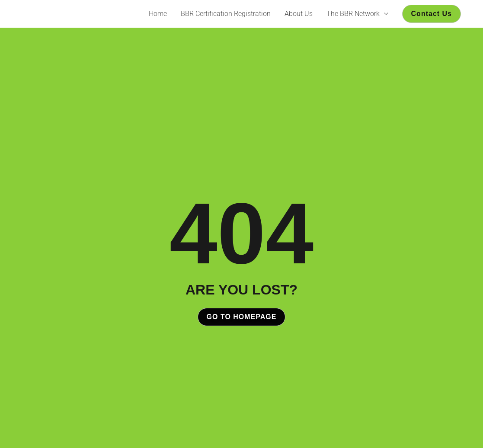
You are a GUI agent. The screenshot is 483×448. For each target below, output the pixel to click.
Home (158, 14)
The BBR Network (353, 14)
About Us (299, 14)
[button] (432, 14)
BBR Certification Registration (226, 14)
